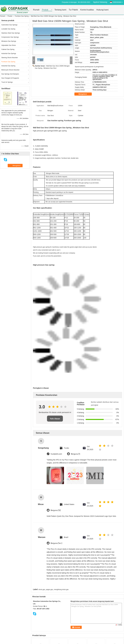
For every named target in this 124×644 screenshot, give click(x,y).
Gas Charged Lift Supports (10, 78)
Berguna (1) (76, 454)
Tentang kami (60, 10)
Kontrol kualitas (87, 10)
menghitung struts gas (61, 590)
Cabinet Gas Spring (8, 49)
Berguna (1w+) (56, 543)
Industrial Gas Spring (8, 66)
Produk (45, 10)
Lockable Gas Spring (8, 29)
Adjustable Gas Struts (9, 45)
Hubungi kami (102, 10)
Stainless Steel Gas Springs (11, 33)
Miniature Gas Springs (9, 41)
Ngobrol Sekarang (100, 2)
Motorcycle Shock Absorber (10, 70)
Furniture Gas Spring (22, 16)
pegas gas (49, 590)
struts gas (42, 590)
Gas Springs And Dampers (10, 74)
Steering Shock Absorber (10, 58)
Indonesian (118, 2)
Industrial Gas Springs (9, 54)
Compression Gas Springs (10, 37)
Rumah (36, 10)
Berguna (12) (56, 510)
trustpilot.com (56, 454)
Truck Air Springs (7, 82)
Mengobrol (84, 94)
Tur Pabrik (73, 10)
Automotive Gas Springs (9, 25)
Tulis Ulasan (55, 419)
